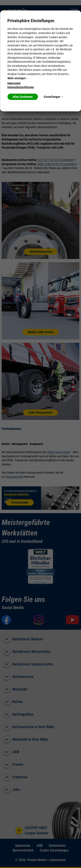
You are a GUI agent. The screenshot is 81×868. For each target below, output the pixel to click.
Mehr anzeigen (17, 78)
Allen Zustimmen (23, 97)
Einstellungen (53, 97)
